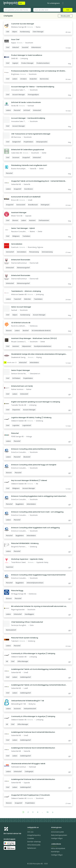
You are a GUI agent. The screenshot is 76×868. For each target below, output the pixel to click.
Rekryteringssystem (59, 835)
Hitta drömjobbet (58, 848)
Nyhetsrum (32, 848)
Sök (68, 10)
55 (48, 812)
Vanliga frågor (57, 838)
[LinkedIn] (9, 864)
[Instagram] (5, 864)
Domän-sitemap (34, 842)
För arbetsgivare (53, 3)
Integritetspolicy (34, 835)
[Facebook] (13, 864)
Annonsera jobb (57, 832)
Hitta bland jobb (34, 845)
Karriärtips (55, 852)
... (42, 812)
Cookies (31, 838)
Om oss (30, 832)
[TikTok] (17, 864)
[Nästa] (53, 812)
